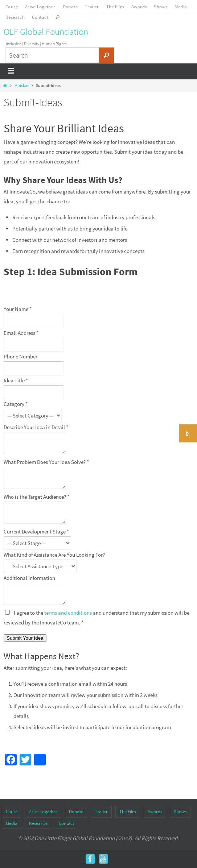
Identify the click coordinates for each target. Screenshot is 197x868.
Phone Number (20, 356)
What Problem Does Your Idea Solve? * (46, 462)
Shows (161, 7)
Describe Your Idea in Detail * (36, 427)
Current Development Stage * (36, 531)
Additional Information (29, 578)
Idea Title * (16, 380)
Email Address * (21, 333)
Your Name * (18, 309)
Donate (70, 7)
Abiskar (22, 85)
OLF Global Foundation (46, 32)
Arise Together (40, 7)
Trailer (92, 7)
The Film (115, 7)
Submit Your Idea (25, 638)
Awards (139, 7)
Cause (12, 7)
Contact (40, 17)
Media (181, 7)
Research (15, 17)
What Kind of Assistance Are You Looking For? (54, 555)
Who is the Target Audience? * (36, 497)
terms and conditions (68, 613)
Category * (16, 404)
